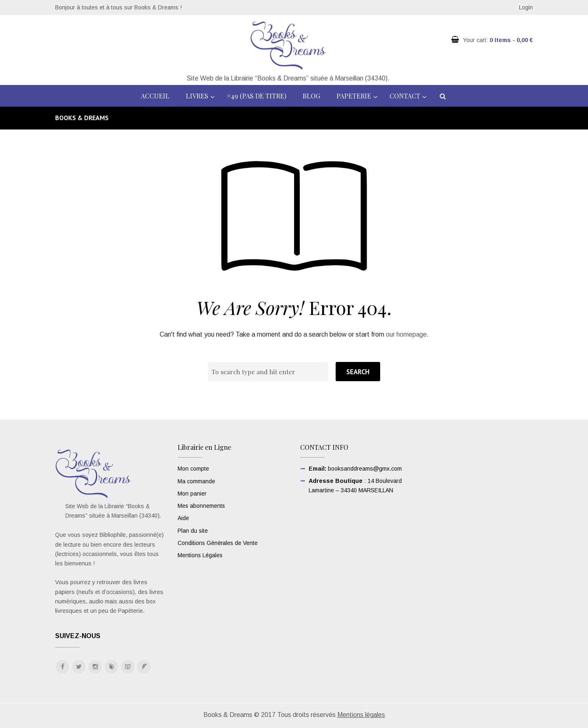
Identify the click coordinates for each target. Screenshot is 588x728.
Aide (183, 517)
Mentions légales (361, 715)
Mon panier (192, 493)
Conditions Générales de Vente (218, 542)
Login (526, 7)
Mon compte (193, 469)
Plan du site (193, 529)
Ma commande (196, 481)
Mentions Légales (200, 554)
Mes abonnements (202, 505)
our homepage (406, 334)
